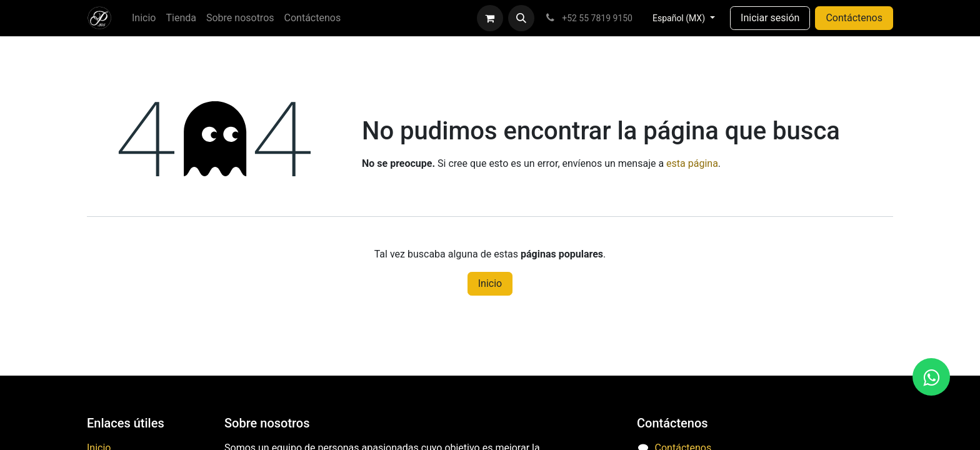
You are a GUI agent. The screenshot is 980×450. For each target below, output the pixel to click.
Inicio (490, 283)
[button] (521, 18)
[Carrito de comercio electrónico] (490, 18)
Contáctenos (854, 18)
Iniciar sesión (770, 18)
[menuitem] (144, 18)
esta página (692, 163)
